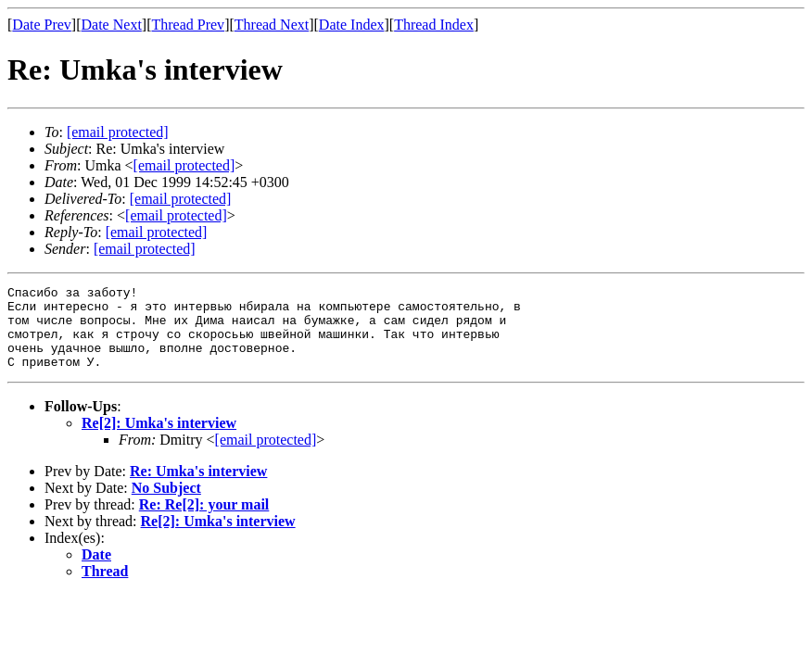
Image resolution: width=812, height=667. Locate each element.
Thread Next (272, 25)
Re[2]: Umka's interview (159, 440)
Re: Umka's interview (198, 488)
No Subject (166, 504)
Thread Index (434, 25)
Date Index (352, 25)
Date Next (112, 25)
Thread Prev (188, 25)
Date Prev (42, 25)
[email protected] (181, 199)
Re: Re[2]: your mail (204, 521)
